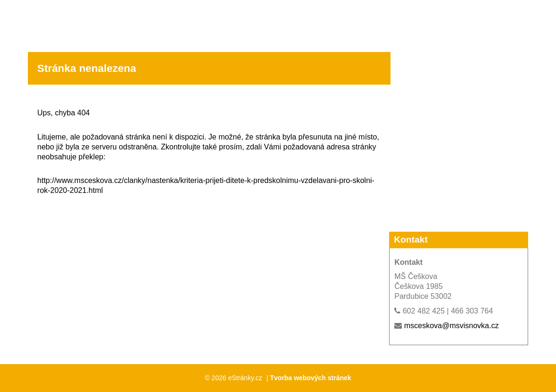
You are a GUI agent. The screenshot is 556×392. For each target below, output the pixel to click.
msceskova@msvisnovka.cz (452, 326)
